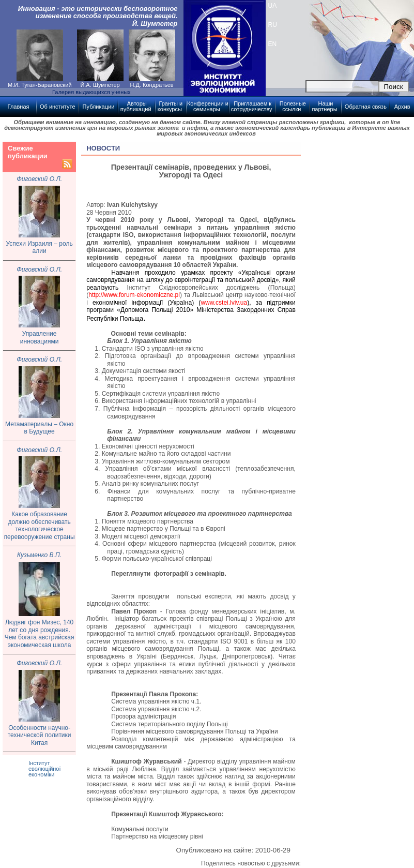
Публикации (99, 107)
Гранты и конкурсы (170, 106)
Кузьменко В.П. (39, 555)
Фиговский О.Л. (39, 179)
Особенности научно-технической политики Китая (40, 735)
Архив (402, 107)
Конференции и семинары (208, 106)
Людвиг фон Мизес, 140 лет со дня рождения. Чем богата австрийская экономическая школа (40, 634)
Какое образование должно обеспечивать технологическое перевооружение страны (40, 526)
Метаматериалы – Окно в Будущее (39, 428)
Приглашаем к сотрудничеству (252, 106)
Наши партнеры (324, 106)
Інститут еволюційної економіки (45, 769)
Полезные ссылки (293, 106)
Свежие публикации (28, 152)
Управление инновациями (40, 338)
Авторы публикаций (136, 106)
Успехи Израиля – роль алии (40, 248)
